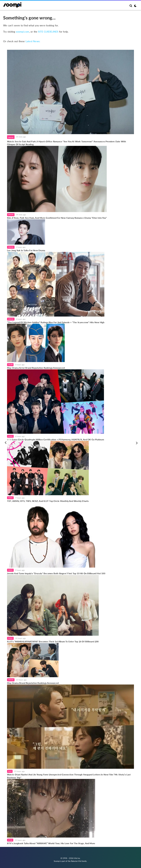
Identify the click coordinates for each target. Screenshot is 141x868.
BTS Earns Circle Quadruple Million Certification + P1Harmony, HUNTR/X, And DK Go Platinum (56, 439)
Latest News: (33, 41)
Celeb (10, 365)
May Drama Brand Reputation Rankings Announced (33, 683)
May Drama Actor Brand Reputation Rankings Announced (36, 368)
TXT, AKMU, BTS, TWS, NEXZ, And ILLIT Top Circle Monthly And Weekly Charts (48, 501)
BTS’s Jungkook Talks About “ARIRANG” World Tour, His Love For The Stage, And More (51, 843)
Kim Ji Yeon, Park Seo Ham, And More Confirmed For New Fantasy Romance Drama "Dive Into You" (57, 218)
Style (10, 840)
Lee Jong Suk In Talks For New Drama (26, 250)
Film (10, 771)
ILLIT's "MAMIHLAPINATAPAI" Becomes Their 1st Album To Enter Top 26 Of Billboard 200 (53, 641)
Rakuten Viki (76, 861)
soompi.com (23, 32)
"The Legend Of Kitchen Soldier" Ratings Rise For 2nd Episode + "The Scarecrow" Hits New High (56, 322)
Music (10, 436)
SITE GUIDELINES (48, 32)
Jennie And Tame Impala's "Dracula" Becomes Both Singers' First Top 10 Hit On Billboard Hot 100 (56, 573)
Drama (11, 137)
